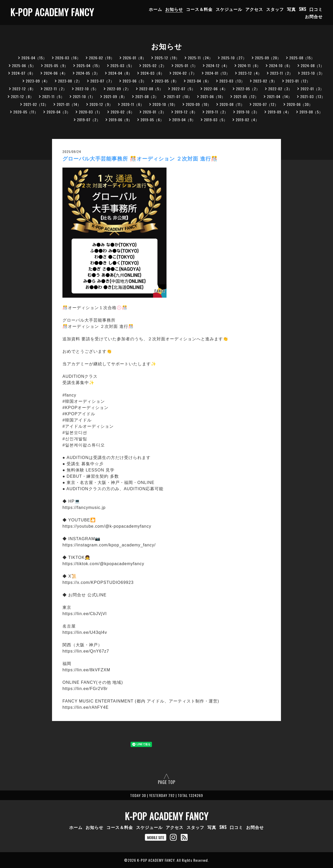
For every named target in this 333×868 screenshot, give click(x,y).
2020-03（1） (91, 112)
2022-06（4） (216, 89)
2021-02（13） (36, 104)
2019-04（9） (184, 120)
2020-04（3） (59, 112)
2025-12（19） (167, 58)
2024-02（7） (185, 73)
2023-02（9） (265, 81)
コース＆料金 (199, 9)
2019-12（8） (186, 112)
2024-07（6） (23, 73)
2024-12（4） (218, 65)
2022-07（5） (183, 89)
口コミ (316, 9)
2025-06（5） (24, 65)
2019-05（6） (152, 120)
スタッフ (275, 9)
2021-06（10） (213, 96)
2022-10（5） (87, 89)
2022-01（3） (312, 89)
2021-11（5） (53, 96)
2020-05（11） (26, 112)
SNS (303, 9)
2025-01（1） (186, 65)
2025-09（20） (268, 58)
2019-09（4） (279, 112)
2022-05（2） (248, 89)
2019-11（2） (217, 112)
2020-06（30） (300, 104)
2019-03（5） (216, 120)
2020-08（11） (232, 104)
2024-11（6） (249, 65)
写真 (291, 9)
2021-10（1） (84, 96)
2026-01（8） (135, 58)
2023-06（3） (135, 81)
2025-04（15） (89, 65)
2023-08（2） (70, 81)
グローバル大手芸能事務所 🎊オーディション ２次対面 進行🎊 (140, 159)
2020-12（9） (101, 104)
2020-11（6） (133, 104)
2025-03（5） (122, 65)
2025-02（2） (155, 65)
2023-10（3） (313, 73)
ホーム (155, 9)
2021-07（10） (180, 96)
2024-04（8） (120, 73)
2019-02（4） (247, 120)
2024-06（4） (56, 73)
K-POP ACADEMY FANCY (52, 12)
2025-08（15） (302, 58)
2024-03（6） (152, 73)
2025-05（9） (56, 65)
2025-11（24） (200, 58)
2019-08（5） (311, 112)
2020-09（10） (198, 104)
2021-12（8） (22, 96)
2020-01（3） (155, 112)
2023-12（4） (250, 73)
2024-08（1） (312, 65)
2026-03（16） (68, 58)
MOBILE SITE (156, 837)
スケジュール (229, 9)
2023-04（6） (199, 81)
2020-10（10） (165, 104)
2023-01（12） (298, 81)
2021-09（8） (115, 96)
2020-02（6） (123, 112)
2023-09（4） (38, 81)
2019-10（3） (248, 112)
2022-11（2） (55, 89)
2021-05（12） (246, 96)
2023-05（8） (167, 81)
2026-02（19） (102, 58)
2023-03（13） (232, 81)
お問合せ (314, 16)
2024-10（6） (281, 65)
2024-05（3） (88, 73)
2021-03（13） (313, 96)
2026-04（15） (34, 58)
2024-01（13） (217, 73)
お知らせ (174, 9)
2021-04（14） (279, 96)
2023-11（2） (281, 73)
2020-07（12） (266, 104)
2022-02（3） (280, 89)
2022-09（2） (119, 89)
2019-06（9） (120, 120)
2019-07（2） (89, 120)
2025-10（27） (234, 58)
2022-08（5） (151, 89)
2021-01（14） (69, 104)
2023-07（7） (102, 81)
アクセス (254, 9)
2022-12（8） (24, 89)
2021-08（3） (147, 96)
